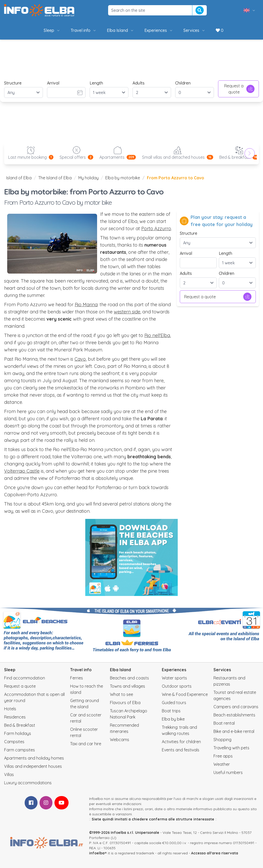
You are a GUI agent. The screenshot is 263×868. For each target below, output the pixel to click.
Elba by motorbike (123, 178)
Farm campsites (20, 750)
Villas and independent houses (33, 766)
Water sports (174, 678)
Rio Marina (86, 305)
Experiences (159, 30)
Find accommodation (25, 678)
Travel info (84, 30)
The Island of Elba (55, 178)
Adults (139, 83)
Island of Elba (19, 178)
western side (127, 312)
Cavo (80, 359)
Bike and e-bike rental (234, 731)
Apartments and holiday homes (34, 758)
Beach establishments (234, 715)
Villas (9, 774)
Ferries (77, 678)
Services (194, 30)
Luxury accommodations (28, 783)
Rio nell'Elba (157, 335)
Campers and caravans (236, 707)
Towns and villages (128, 686)
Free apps (223, 756)
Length (96, 83)
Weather (222, 764)
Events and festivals (181, 750)
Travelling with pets (231, 748)
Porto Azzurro (156, 228)
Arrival (53, 83)
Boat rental (224, 723)
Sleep (52, 30)
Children (183, 83)
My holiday (88, 178)
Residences (15, 717)
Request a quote (239, 89)
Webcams (120, 740)
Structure (13, 83)
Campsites (14, 742)
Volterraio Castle (22, 471)
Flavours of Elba (125, 703)
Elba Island (120, 30)
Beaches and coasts (129, 678)
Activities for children (181, 742)
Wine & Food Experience (185, 694)
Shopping (222, 740)
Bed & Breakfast (20, 725)
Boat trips (171, 711)
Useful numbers (228, 772)
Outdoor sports (177, 686)
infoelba (97, 853)
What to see (121, 694)
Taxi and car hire (86, 744)
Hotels (10, 709)
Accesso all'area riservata (215, 853)
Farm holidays (18, 733)
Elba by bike (173, 719)
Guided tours (174, 703)
